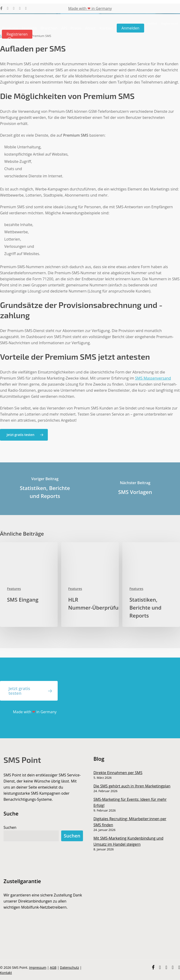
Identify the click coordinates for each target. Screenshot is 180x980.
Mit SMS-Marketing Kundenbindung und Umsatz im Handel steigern (128, 841)
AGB (53, 967)
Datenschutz (69, 967)
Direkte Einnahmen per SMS (118, 773)
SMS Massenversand (153, 378)
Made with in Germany (90, 8)
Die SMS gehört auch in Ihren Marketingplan (132, 786)
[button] (24, 435)
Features (14, 589)
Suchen (10, 827)
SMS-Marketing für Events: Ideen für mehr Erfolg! (130, 802)
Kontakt (6, 973)
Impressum (38, 967)
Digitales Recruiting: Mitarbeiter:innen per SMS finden (130, 822)
